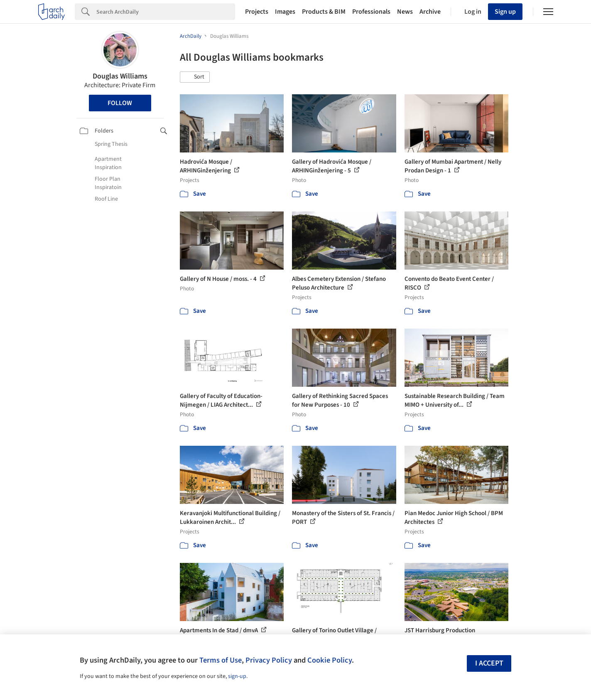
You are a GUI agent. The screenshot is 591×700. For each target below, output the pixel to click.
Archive (430, 12)
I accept (489, 663)
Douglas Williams (120, 76)
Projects (257, 12)
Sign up (505, 12)
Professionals (371, 12)
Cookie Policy (330, 660)
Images (285, 12)
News (405, 12)
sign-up (237, 676)
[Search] (166, 12)
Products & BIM (324, 12)
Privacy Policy (269, 660)
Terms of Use (221, 660)
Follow (120, 103)
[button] (195, 77)
